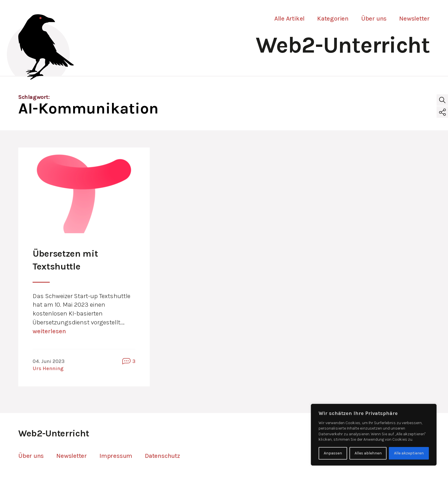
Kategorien (333, 19)
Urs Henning (48, 368)
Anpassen (333, 453)
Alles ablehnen (368, 453)
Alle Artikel (289, 19)
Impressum (116, 456)
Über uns (374, 19)
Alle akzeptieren (409, 453)
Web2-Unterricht (343, 45)
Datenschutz (162, 456)
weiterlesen (49, 331)
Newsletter (414, 19)
